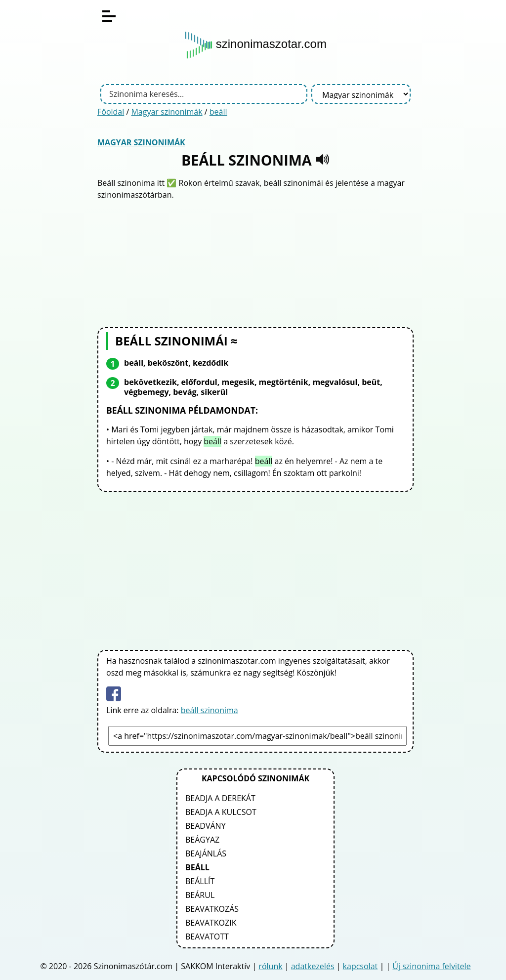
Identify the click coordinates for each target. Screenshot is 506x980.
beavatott (207, 937)
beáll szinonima (210, 710)
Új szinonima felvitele (431, 966)
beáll (218, 112)
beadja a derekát (220, 798)
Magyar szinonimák (167, 112)
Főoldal (111, 112)
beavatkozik (211, 923)
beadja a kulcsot (221, 812)
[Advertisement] (255, 262)
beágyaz (202, 840)
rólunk (270, 966)
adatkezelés (313, 966)
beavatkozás (212, 909)
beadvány (206, 826)
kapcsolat (360, 966)
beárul (200, 895)
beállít (200, 881)
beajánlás (206, 853)
